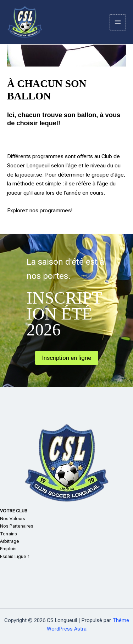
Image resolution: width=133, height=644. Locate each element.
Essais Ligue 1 (15, 556)
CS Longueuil (75, 22)
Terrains (9, 534)
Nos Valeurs (13, 519)
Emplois (8, 549)
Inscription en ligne (67, 358)
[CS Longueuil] (25, 22)
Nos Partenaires (17, 526)
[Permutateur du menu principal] (118, 22)
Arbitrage (10, 541)
